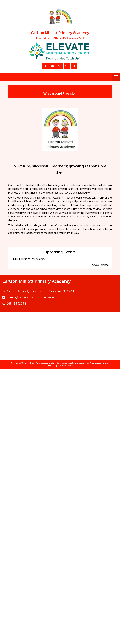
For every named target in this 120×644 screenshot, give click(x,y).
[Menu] (116, 77)
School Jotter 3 (85, 638)
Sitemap (50, 641)
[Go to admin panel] (65, 641)
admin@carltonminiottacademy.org (31, 572)
